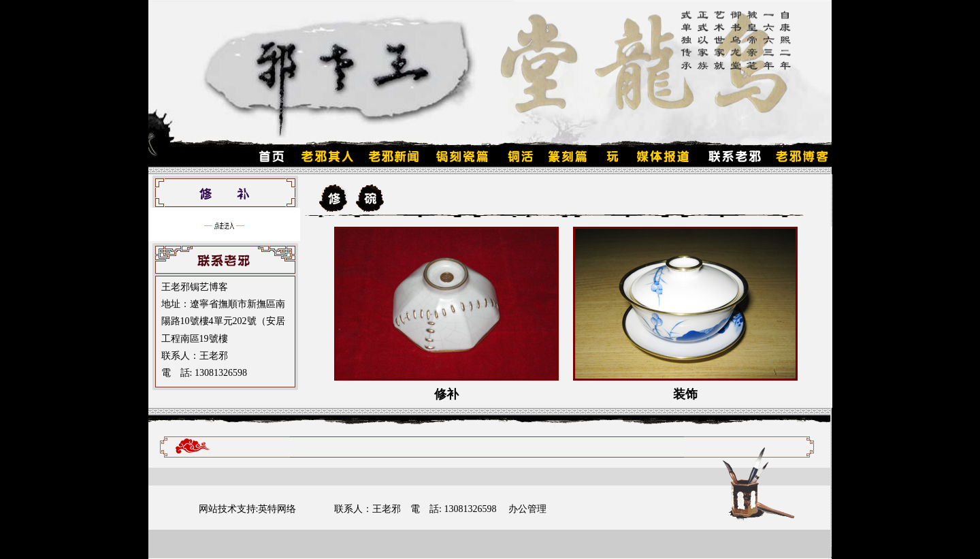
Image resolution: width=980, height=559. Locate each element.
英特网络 (277, 509)
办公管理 (527, 509)
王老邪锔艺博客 (195, 287)
